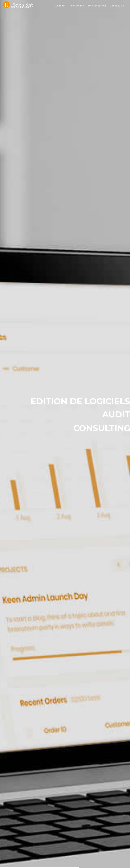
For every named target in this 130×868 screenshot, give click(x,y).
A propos (60, 6)
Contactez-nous (97, 6)
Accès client (117, 6)
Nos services (77, 6)
